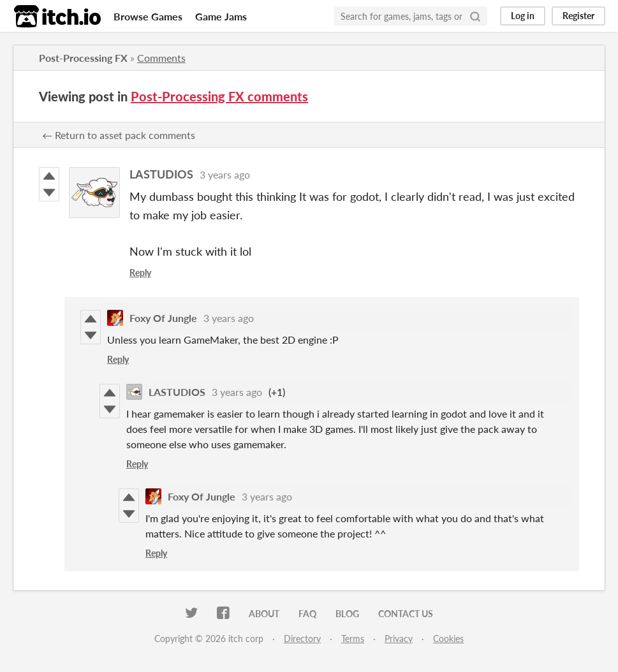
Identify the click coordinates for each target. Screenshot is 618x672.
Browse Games (148, 16)
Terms (353, 639)
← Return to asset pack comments (119, 135)
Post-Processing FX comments (219, 96)
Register (578, 16)
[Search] (475, 16)
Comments (161, 58)
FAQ (307, 614)
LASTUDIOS (161, 174)
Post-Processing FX (83, 58)
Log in (523, 16)
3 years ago (225, 174)
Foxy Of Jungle (163, 318)
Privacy (399, 639)
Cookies (448, 639)
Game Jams (221, 16)
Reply (140, 273)
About (264, 614)
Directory (302, 639)
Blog (347, 614)
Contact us (406, 614)
